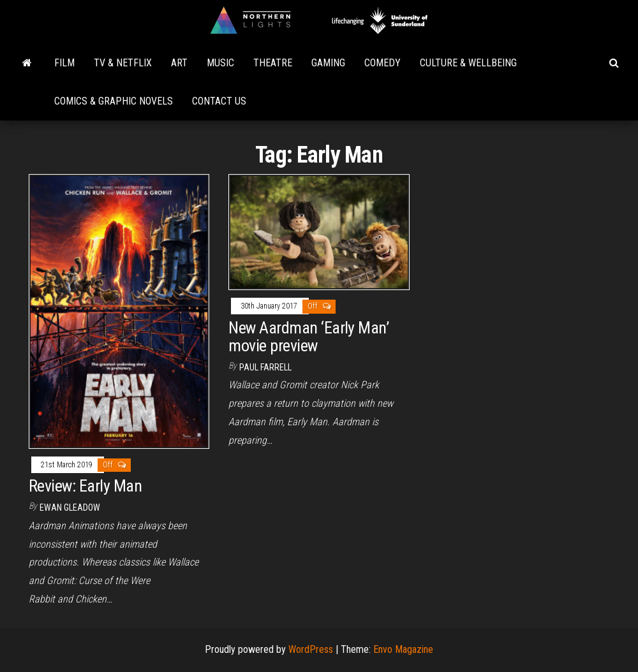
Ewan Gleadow (70, 508)
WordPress (311, 649)
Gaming (328, 63)
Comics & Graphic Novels (114, 101)
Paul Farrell (265, 367)
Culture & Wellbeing (468, 63)
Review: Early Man (85, 486)
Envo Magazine (403, 649)
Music (220, 63)
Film (64, 63)
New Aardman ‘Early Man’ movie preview (308, 337)
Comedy (382, 63)
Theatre (273, 63)
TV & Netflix (123, 63)
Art (179, 63)
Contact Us (219, 101)
